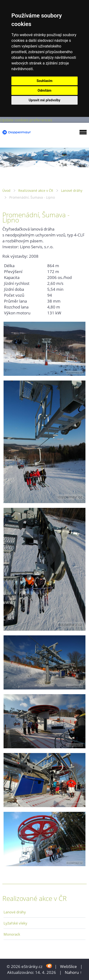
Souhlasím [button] (44, 81)
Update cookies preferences (26, 120)
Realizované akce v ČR (36, 190)
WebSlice (68, 966)
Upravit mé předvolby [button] (44, 100)
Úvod (6, 190)
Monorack (12, 934)
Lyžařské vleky (15, 923)
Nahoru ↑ (73, 972)
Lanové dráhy (72, 190)
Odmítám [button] (45, 90)
